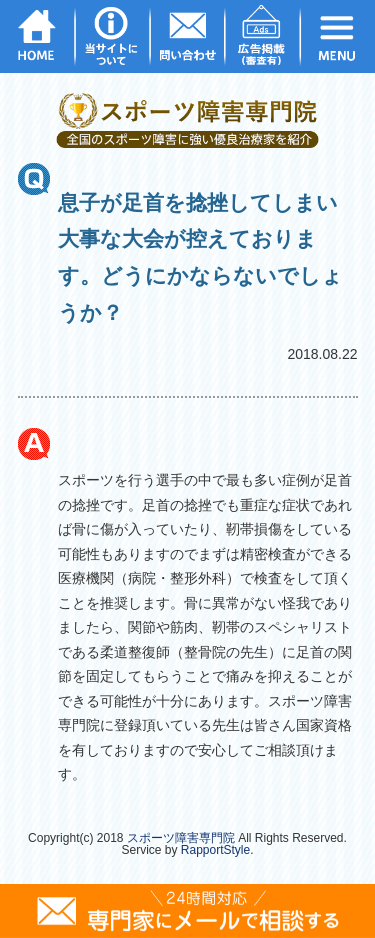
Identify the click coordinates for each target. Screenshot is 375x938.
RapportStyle (215, 850)
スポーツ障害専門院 (181, 838)
